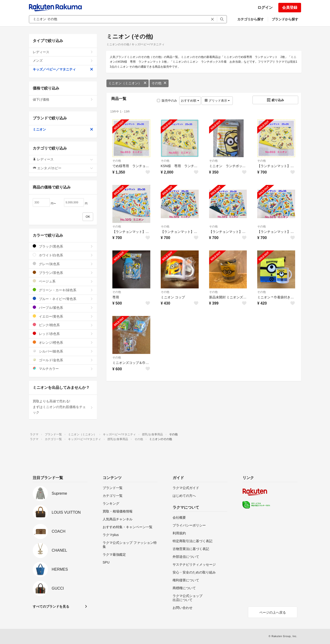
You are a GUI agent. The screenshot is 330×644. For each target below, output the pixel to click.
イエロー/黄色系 (63, 316)
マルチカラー (63, 369)
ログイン (265, 7)
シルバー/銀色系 (63, 351)
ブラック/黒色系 (63, 246)
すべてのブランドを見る (51, 606)
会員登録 (290, 7)
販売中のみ (167, 101)
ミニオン (63, 129)
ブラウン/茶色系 (63, 273)
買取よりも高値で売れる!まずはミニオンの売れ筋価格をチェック (63, 407)
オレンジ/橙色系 (63, 342)
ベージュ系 (63, 281)
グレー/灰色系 (63, 264)
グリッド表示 (217, 101)
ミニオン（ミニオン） (128, 83)
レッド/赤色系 (63, 334)
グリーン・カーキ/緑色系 (63, 290)
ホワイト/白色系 (63, 255)
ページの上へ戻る (273, 612)
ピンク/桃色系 (63, 325)
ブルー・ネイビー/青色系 (63, 299)
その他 (159, 83)
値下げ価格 (63, 99)
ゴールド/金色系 (63, 360)
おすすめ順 (190, 101)
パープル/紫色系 (63, 308)
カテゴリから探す (251, 19)
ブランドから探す (285, 19)
